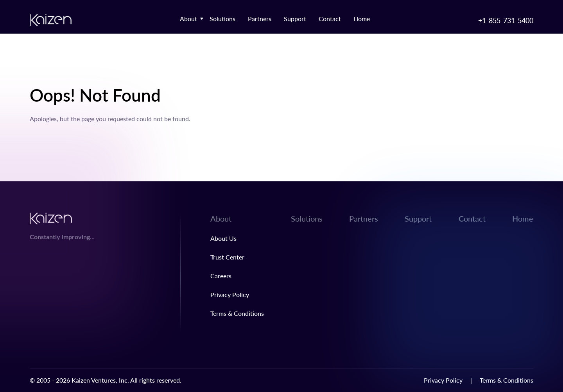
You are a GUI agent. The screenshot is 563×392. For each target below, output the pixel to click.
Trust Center (227, 257)
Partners (260, 19)
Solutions (222, 19)
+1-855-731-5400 (506, 20)
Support (295, 19)
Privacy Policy (230, 294)
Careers (221, 276)
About (188, 19)
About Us (223, 238)
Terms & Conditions (237, 313)
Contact (330, 19)
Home (362, 19)
